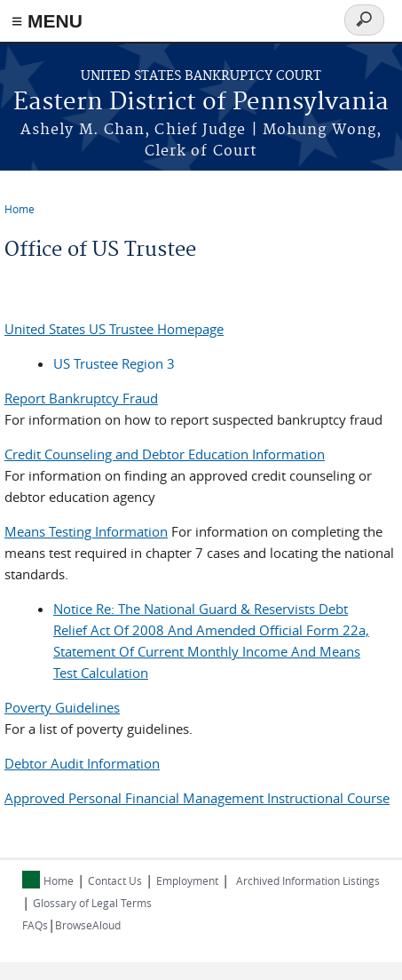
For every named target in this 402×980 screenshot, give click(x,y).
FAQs (35, 925)
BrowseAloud (88, 925)
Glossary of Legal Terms (92, 903)
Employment (187, 880)
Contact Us (115, 880)
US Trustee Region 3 (114, 363)
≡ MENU (47, 21)
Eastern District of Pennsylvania (201, 103)
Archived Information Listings (308, 880)
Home (20, 209)
